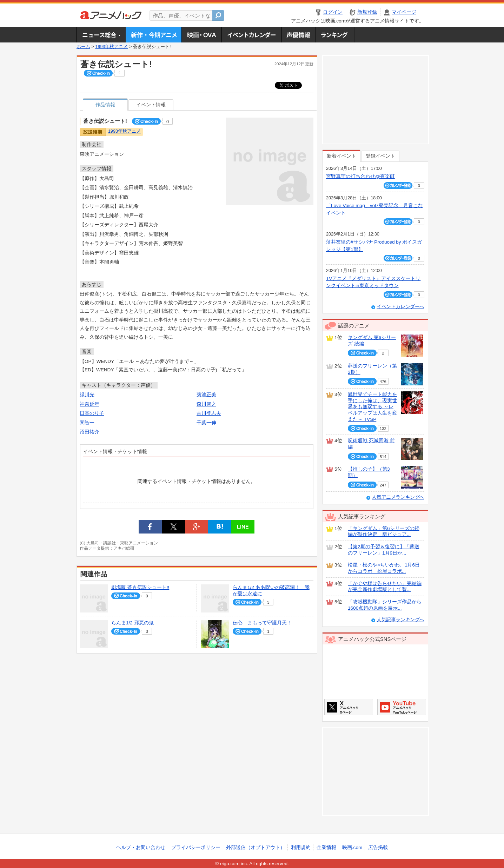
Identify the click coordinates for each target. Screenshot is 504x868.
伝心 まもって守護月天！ (262, 623)
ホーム (83, 47)
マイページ (404, 12)
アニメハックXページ (349, 707)
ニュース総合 (101, 35)
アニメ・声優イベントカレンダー (251, 35)
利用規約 (301, 847)
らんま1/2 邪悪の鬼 (132, 623)
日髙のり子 (92, 413)
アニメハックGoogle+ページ (402, 707)
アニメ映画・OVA (201, 35)
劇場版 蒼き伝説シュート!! (140, 587)
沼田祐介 (89, 432)
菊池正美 (206, 395)
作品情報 (105, 105)
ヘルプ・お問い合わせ (141, 847)
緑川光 (87, 395)
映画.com (352, 847)
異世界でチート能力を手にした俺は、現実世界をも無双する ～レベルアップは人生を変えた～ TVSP (372, 407)
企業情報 (326, 847)
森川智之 (206, 404)
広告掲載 (378, 847)
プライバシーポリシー (196, 847)
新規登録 (367, 12)
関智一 (87, 423)
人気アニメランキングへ (398, 497)
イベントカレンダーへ (400, 307)
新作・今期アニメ (154, 35)
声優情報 (298, 35)
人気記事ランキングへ (400, 620)
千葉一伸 (206, 423)
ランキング (335, 35)
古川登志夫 (209, 413)
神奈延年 (89, 404)
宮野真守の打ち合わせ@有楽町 (360, 176)
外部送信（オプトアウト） (256, 847)
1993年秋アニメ (111, 47)
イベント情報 (151, 105)
